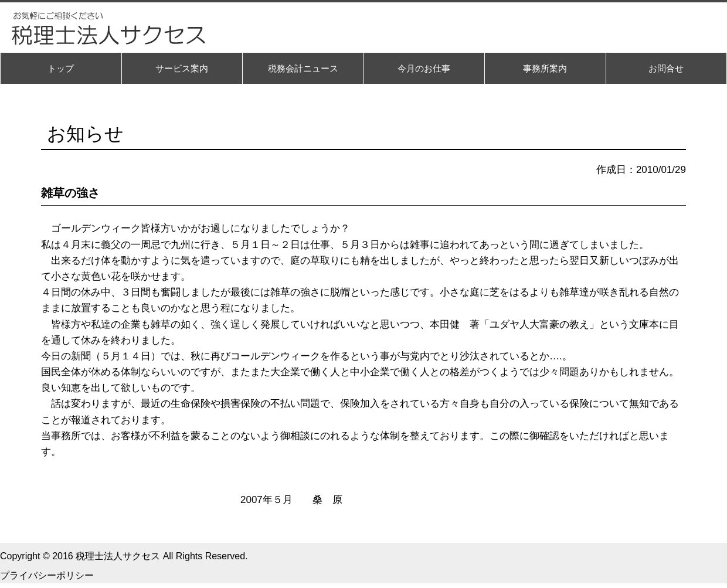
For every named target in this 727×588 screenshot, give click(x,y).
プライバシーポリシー (47, 575)
